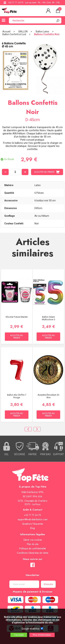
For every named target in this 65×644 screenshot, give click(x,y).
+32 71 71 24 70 (16, 3)
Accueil (6, 32)
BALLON (23, 32)
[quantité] (15, 172)
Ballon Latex (42, 32)
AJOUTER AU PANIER (47, 172)
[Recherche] (33, 21)
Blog (32, 528)
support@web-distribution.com (33, 519)
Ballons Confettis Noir (47, 34)
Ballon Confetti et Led (14, 34)
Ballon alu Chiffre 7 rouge (17, 396)
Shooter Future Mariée (17, 317)
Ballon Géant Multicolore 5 (48, 318)
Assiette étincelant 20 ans (48, 396)
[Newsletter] (24, 584)
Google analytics (31, 629)
